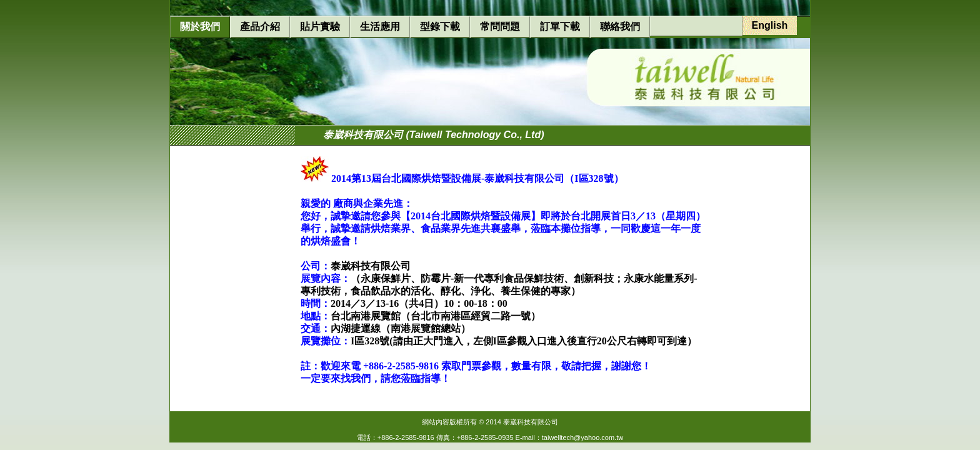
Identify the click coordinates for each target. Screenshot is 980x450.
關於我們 (200, 27)
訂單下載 (560, 27)
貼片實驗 (320, 27)
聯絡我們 (620, 27)
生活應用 (380, 27)
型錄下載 (440, 27)
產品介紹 (260, 27)
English (770, 25)
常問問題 (500, 27)
